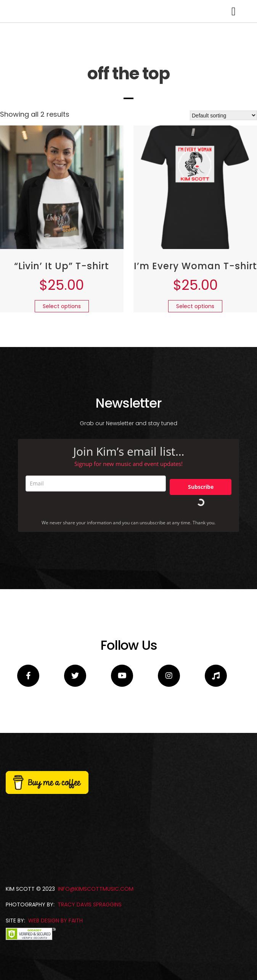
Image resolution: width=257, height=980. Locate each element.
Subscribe (201, 584)
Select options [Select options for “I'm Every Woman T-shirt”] (195, 404)
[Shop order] (223, 213)
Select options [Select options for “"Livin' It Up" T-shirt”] (62, 404)
